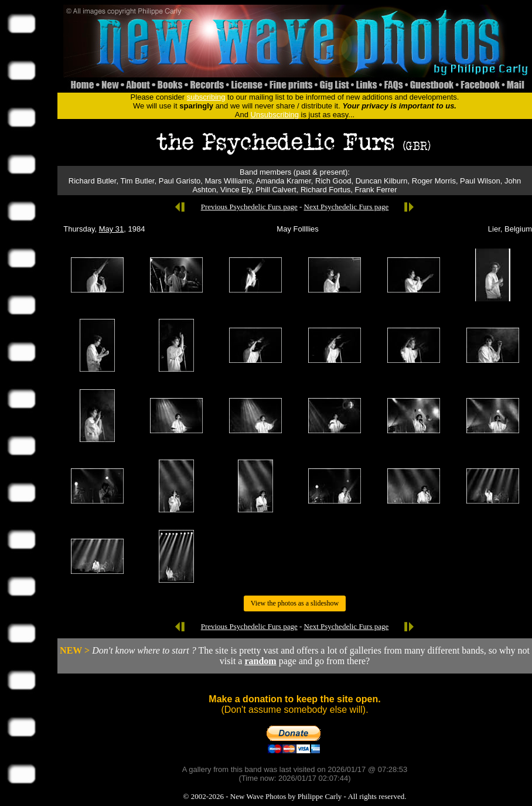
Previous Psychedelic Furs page (249, 207)
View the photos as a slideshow (295, 603)
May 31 (112, 229)
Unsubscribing (275, 115)
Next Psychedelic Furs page (347, 207)
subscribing (206, 97)
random (260, 661)
